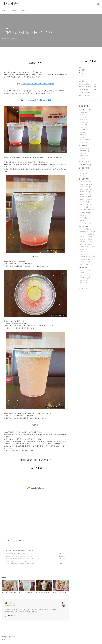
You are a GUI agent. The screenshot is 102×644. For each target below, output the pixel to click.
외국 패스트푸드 (85, 140)
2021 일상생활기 (86, 202)
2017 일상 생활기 (86, 192)
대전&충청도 (84, 151)
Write (24, 11)
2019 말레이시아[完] (87, 259)
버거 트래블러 (11, 4)
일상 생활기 (84, 179)
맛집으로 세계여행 (86, 213)
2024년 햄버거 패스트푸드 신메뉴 (88, 90)
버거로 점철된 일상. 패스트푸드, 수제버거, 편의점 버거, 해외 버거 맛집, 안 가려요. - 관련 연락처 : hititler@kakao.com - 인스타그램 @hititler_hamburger (31, 611)
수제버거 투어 (84, 146)
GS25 (83, 171)
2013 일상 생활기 (86, 182)
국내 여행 (83, 267)
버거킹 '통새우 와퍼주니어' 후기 (16, 554)
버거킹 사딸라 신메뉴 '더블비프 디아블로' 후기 (20, 563)
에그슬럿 (83, 135)
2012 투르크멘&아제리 (87, 237)
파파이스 (84, 142)
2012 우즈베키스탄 (86, 239)
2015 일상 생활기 (86, 187)
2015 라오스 (84, 252)
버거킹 (20, 550)
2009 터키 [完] (85, 229)
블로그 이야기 (85, 162)
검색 (94, 4)
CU (82, 176)
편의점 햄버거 (84, 168)
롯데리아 (84, 115)
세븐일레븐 (84, 173)
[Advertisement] (36, 488)
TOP (98, 637)
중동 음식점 (84, 221)
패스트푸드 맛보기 (11, 550)
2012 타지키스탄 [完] (87, 234)
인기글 (86, 289)
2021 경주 (84, 280)
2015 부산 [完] (85, 270)
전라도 (83, 158)
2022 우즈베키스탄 (86, 264)
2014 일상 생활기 (86, 184)
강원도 (83, 153)
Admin (14, 11)
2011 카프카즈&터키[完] (88, 231)
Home (4, 11)
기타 (82, 137)
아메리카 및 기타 (85, 223)
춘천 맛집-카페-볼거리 (87, 210)
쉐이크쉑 (83, 127)
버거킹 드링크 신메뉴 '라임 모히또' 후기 (18, 556)
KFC (83, 117)
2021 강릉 (84, 283)
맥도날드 (84, 112)
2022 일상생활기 (86, 204)
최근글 (81, 289)
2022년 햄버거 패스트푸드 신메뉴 (88, 93)
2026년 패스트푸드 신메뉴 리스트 (88, 84)
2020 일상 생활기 (86, 199)
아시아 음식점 (85, 218)
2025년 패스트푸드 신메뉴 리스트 (88, 87)
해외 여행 (83, 226)
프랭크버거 (84, 132)
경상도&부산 (84, 156)
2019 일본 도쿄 (85, 262)
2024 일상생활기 (85, 165)
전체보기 (84, 106)
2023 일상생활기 (86, 207)
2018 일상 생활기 (86, 194)
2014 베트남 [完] (86, 244)
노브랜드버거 (84, 130)
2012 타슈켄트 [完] (86, 242)
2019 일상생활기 (86, 197)
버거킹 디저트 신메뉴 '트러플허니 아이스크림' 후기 (22, 559)
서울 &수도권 (85, 148)
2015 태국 (84, 249)
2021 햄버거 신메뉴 (84, 95)
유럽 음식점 (84, 215)
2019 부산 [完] (85, 278)
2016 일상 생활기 (86, 189)
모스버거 (84, 125)
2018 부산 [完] (85, 275)
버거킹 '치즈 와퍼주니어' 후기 (15, 561)
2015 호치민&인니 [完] (87, 247)
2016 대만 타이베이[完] (87, 257)
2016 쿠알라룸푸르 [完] (87, 254)
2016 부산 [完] (85, 273)
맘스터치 (84, 122)
